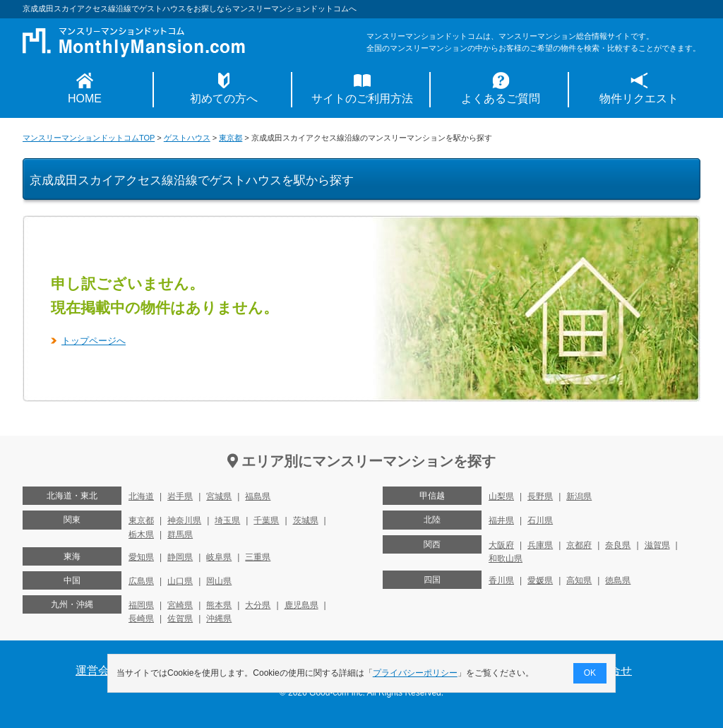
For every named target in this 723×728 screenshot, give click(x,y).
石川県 (540, 520)
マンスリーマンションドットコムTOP (89, 138)
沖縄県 (219, 619)
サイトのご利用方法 (362, 99)
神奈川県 (184, 520)
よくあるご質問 (501, 99)
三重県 (258, 557)
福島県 (258, 496)
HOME (85, 99)
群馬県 (180, 535)
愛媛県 (540, 580)
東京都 (231, 138)
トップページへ (94, 341)
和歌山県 (506, 559)
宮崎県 (180, 605)
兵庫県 (540, 545)
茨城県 (306, 520)
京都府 (579, 545)
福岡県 (141, 605)
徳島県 (618, 580)
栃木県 (141, 535)
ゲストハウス (187, 138)
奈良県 (618, 545)
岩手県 (180, 496)
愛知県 (141, 557)
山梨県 (501, 496)
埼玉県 (227, 520)
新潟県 (579, 496)
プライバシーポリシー (415, 673)
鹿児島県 (301, 605)
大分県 (258, 605)
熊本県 (219, 605)
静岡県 (180, 557)
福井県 (501, 520)
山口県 (180, 581)
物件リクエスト (639, 99)
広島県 (141, 581)
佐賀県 (180, 619)
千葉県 (266, 520)
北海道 (141, 496)
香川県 (501, 580)
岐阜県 (219, 557)
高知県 (579, 580)
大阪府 (501, 545)
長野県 (540, 496)
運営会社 (98, 670)
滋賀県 (657, 545)
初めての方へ (224, 99)
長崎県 (141, 619)
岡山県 (219, 581)
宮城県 (219, 496)
